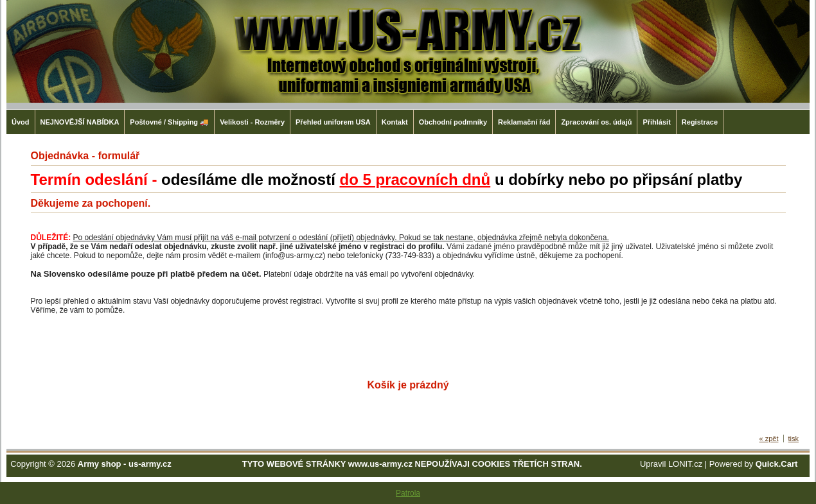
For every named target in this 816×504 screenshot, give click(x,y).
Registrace (700, 122)
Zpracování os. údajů (596, 122)
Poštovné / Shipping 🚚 (169, 122)
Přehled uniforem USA (333, 122)
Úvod (21, 122)
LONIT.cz (685, 464)
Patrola (408, 493)
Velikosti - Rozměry (252, 122)
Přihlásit (656, 122)
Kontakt (395, 122)
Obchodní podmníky (453, 122)
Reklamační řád (524, 122)
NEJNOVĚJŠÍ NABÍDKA (80, 122)
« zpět (769, 439)
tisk (794, 439)
